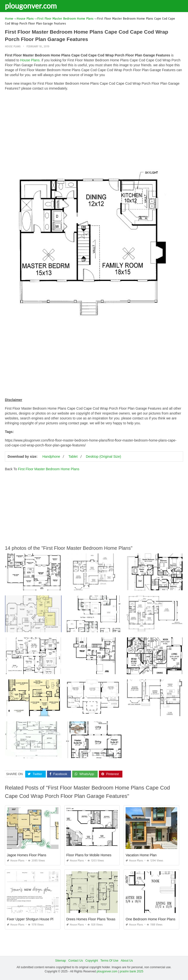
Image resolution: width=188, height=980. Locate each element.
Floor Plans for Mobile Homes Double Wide (99, 855)
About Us (127, 961)
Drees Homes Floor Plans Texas (91, 919)
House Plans (13, 47)
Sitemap (60, 961)
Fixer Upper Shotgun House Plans (33, 919)
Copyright (92, 961)
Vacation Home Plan (141, 855)
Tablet (73, 456)
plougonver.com (31, 6)
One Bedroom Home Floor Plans (150, 919)
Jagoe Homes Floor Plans (27, 855)
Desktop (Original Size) (104, 456)
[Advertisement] (94, 129)
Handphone (51, 456)
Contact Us (76, 961)
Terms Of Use (109, 961)
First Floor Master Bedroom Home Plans (49, 469)
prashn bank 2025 (131, 971)
